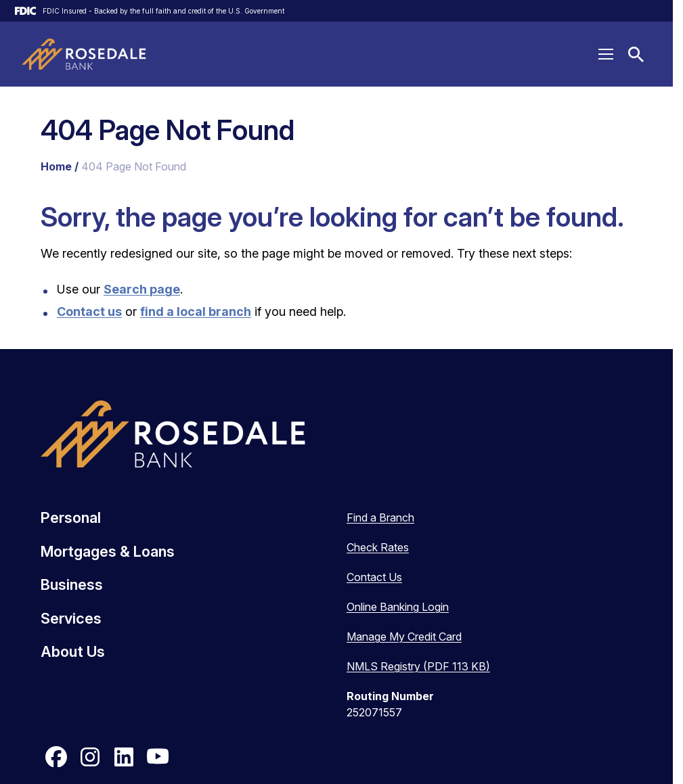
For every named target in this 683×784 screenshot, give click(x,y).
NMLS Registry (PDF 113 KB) (418, 666)
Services (71, 618)
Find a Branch (380, 517)
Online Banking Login (398, 607)
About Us (73, 651)
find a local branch (196, 312)
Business (72, 584)
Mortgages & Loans (108, 551)
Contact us (89, 312)
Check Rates (378, 547)
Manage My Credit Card (404, 637)
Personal (71, 517)
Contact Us (374, 577)
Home (56, 166)
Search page (142, 289)
